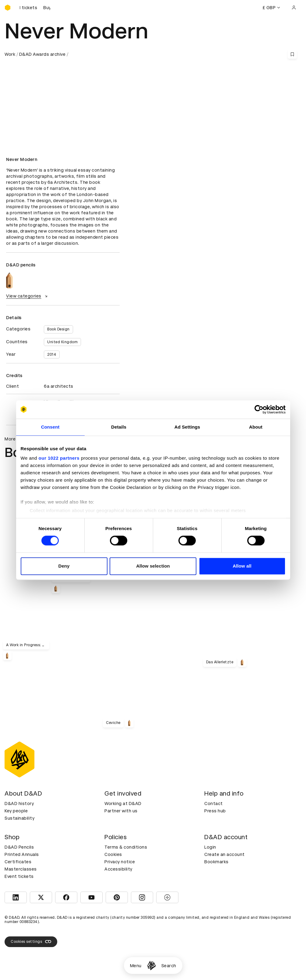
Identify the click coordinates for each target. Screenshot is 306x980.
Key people (16, 811)
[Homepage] (151, 966)
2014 (52, 355)
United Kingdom (62, 342)
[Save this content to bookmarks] (292, 54)
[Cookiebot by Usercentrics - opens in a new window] (259, 409)
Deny (64, 566)
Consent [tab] (50, 427)
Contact (214, 804)
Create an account (225, 854)
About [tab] (256, 427)
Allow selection (153, 566)
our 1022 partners (59, 458)
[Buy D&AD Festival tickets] (35, 8)
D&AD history (19, 804)
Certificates (18, 862)
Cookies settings (31, 942)
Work (10, 54)
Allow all (242, 566)
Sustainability (19, 818)
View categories (28, 296)
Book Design (58, 329)
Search (169, 966)
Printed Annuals (22, 854)
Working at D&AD (123, 804)
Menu (136, 966)
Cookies (113, 854)
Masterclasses (21, 869)
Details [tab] (119, 427)
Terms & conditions (126, 847)
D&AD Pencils (19, 847)
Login (210, 847)
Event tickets (19, 876)
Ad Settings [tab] (187, 427)
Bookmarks (216, 862)
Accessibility (118, 869)
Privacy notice (120, 862)
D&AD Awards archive (42, 54)
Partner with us (121, 811)
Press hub (215, 811)
